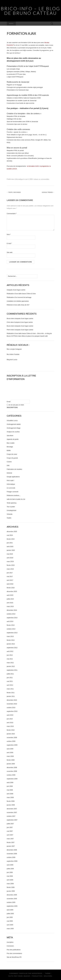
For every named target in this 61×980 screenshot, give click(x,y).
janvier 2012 (11, 666)
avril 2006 (10, 880)
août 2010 (10, 715)
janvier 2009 (11, 764)
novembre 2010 (12, 704)
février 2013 (11, 640)
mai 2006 (10, 876)
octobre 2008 (11, 775)
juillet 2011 (10, 674)
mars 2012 (10, 663)
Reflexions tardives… (14, 495)
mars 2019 (10, 561)
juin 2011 (10, 678)
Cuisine (9, 462)
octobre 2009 (11, 741)
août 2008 (10, 782)
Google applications (13, 477)
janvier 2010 (11, 734)
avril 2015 (10, 603)
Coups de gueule (12, 458)
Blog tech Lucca (12, 360)
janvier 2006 (11, 891)
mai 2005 (10, 921)
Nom (9, 234)
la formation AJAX (33, 166)
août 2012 (10, 651)
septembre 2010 (12, 711)
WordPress (37, 973)
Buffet (9, 450)
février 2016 (11, 588)
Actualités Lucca (12, 420)
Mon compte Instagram (14, 349)
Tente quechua (12, 503)
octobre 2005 (11, 902)
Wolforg (48, 976)
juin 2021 (10, 543)
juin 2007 (10, 827)
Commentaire (12, 214)
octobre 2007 (11, 816)
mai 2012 (10, 659)
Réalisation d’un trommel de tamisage (19, 297)
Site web (10, 252)
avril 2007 (10, 835)
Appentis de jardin (13, 439)
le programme (44, 166)
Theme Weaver (24, 976)
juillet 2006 (10, 869)
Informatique (19, 179)
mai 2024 (10, 535)
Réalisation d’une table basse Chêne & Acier (21, 294)
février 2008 (11, 801)
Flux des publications (14, 950)
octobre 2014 (11, 614)
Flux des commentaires (14, 953)
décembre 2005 (12, 895)
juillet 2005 (10, 914)
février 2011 (11, 693)
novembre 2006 (12, 854)
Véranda (10, 514)
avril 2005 (10, 925)
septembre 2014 (12, 618)
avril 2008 (10, 794)
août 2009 (10, 749)
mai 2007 (10, 831)
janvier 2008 (11, 805)
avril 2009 (10, 752)
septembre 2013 (12, 633)
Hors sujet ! (11, 480)
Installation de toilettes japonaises (18, 301)
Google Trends (48, 192)
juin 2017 (10, 573)
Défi (8, 465)
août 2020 (10, 546)
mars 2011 (10, 689)
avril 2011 (10, 685)
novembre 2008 (12, 771)
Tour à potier (11, 507)
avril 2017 (10, 580)
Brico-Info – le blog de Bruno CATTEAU (30, 11)
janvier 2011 (11, 696)
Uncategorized (12, 510)
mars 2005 (10, 929)
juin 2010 (10, 719)
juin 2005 (10, 917)
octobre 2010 (11, 708)
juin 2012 (10, 655)
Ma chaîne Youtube (13, 354)
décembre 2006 (12, 850)
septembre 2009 (12, 745)
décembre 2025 (12, 531)
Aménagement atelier (14, 424)
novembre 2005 (12, 899)
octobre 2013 (11, 629)
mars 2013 (10, 636)
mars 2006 (10, 884)
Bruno (9, 318)
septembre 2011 (12, 670)
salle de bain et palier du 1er (16, 499)
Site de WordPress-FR (14, 957)
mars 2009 (10, 756)
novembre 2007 (12, 812)
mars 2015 (10, 606)
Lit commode (11, 488)
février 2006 (11, 887)
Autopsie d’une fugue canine (16, 290)
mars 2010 (10, 726)
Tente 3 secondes (14, 192)
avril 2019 (10, 558)
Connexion (10, 946)
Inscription (10, 942)
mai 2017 (10, 576)
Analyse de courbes (13, 432)
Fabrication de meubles (14, 469)
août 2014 (10, 621)
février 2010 (11, 730)
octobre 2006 (11, 857)
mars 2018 (10, 569)
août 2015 (10, 595)
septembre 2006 (12, 861)
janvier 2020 (11, 550)
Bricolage (10, 447)
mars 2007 (10, 839)
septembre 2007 (12, 820)
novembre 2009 (12, 737)
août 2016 (10, 584)
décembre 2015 (12, 591)
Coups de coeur (12, 454)
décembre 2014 (12, 610)
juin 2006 (10, 872)
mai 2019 (10, 554)
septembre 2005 (12, 906)
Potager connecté (13, 492)
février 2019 (11, 565)
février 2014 (11, 625)
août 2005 (10, 910)
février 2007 (11, 842)
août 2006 (10, 865)
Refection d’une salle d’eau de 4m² (18, 305)
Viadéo (9, 518)
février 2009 (11, 760)
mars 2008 (10, 797)
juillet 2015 (10, 599)
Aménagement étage (14, 428)
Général (9, 473)
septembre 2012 (12, 648)
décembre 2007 (12, 809)
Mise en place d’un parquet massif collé (35, 336)
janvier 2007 (11, 846)
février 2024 (11, 539)
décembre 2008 (12, 767)
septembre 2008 (12, 779)
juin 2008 (10, 786)
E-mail (9, 243)
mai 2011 (10, 681)
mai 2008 (10, 790)
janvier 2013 (11, 644)
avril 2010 (10, 723)
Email (9, 402)
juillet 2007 (10, 824)
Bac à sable (11, 443)
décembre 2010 (12, 700)
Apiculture (10, 435)
